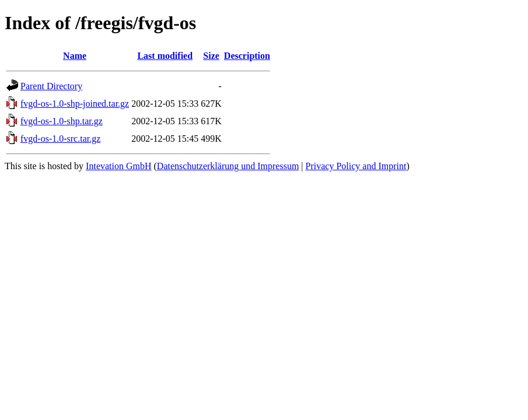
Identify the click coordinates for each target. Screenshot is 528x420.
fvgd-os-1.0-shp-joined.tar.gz (75, 104)
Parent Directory (51, 86)
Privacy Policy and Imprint (356, 166)
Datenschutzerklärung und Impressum (228, 166)
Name (75, 56)
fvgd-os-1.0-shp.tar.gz (62, 121)
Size (211, 56)
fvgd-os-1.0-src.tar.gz (60, 139)
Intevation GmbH (118, 166)
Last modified (165, 56)
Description (247, 56)
